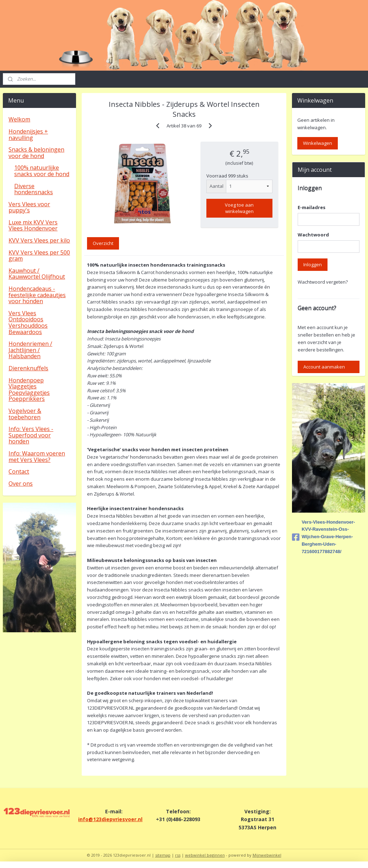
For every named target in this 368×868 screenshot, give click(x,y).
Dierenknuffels (28, 368)
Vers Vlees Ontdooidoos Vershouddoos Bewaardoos (28, 323)
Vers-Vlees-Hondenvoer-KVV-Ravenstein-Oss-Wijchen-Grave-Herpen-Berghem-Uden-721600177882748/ (323, 537)
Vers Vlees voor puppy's (29, 207)
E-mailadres (312, 207)
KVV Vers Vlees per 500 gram (39, 256)
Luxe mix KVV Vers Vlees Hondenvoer (33, 225)
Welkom (19, 119)
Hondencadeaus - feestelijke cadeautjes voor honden (37, 295)
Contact (19, 471)
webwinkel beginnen (205, 855)
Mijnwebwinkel (267, 855)
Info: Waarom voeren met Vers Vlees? (37, 457)
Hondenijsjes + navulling (28, 135)
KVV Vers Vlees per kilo (39, 240)
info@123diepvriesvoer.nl (110, 819)
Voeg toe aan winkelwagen (239, 208)
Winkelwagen (318, 143)
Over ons (21, 484)
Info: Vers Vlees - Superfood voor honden (31, 435)
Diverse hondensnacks (34, 189)
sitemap (163, 855)
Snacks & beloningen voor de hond (36, 153)
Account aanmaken (324, 367)
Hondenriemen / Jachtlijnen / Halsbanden (30, 350)
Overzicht (103, 243)
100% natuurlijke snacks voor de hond (42, 171)
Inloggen (313, 264)
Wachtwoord (313, 235)
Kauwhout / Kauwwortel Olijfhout (37, 274)
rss (178, 855)
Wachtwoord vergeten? (323, 282)
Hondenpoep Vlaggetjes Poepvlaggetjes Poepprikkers (29, 390)
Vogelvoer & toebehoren (25, 414)
